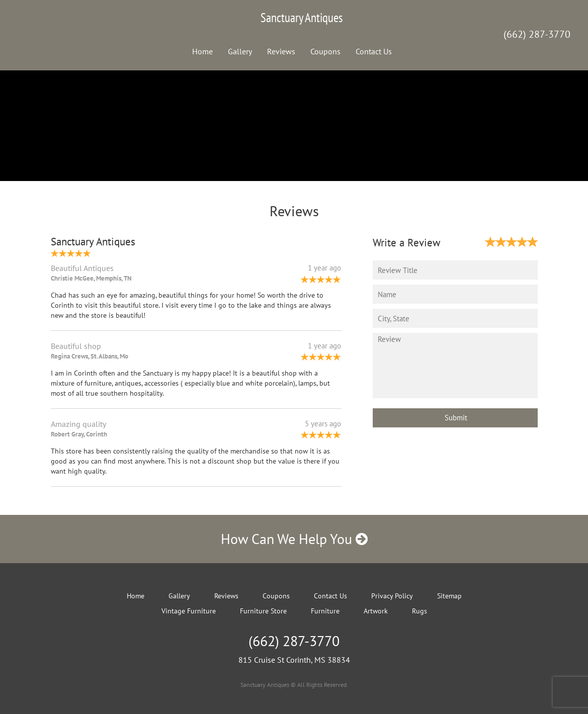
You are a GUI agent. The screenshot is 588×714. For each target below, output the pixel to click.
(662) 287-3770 (537, 34)
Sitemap (449, 596)
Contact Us (374, 51)
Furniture (325, 611)
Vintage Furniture (189, 611)
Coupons (325, 51)
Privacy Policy (392, 596)
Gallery (240, 51)
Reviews (281, 51)
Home (202, 51)
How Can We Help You (294, 539)
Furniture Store (263, 611)
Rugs (419, 611)
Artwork (376, 611)
